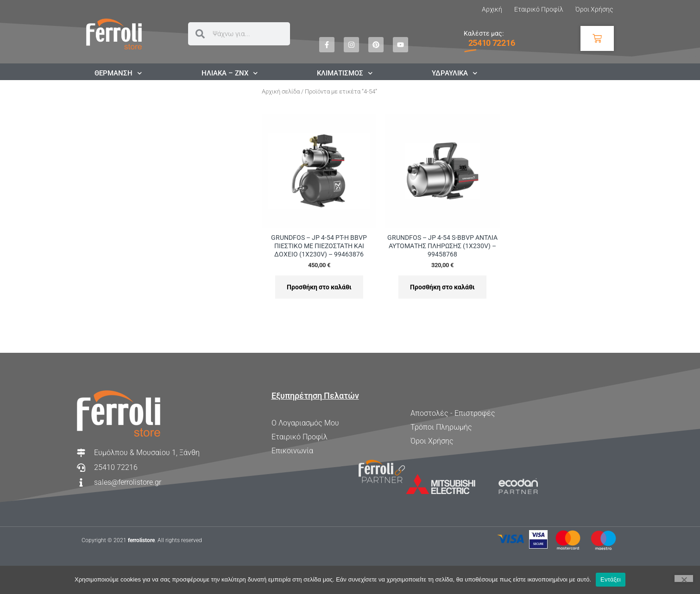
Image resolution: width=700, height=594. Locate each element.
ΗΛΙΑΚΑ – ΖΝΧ (230, 73)
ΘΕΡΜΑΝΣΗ (118, 73)
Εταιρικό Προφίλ (539, 9)
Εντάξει (611, 579)
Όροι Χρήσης (594, 9)
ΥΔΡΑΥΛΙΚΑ (455, 73)
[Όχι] (684, 578)
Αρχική (492, 9)
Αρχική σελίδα (281, 91)
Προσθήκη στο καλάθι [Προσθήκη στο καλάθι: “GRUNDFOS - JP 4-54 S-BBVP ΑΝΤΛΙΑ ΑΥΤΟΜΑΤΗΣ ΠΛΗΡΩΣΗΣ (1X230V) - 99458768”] (442, 287)
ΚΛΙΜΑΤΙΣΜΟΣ (345, 73)
